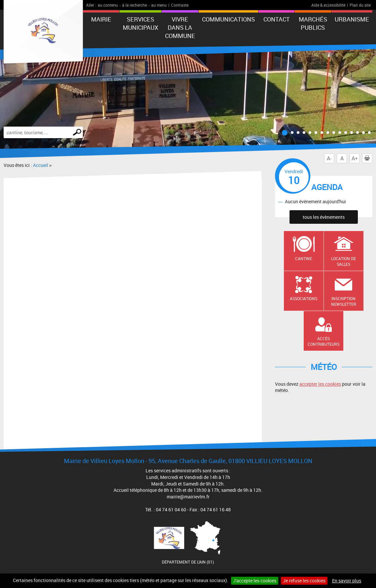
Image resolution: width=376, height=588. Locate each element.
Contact (277, 19)
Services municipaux (140, 23)
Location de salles (343, 261)
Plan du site (360, 5)
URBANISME (352, 19)
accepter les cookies (320, 384)
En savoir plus (347, 581)
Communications (228, 19)
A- (329, 158)
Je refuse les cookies (304, 581)
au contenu (108, 5)
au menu (159, 5)
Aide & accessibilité (328, 5)
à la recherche (135, 5)
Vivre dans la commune (180, 27)
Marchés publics (313, 23)
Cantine (304, 258)
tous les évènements (324, 217)
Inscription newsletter (344, 301)
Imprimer (368, 158)
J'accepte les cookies (255, 581)
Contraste (180, 5)
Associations (304, 298)
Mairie (101, 19)
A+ (355, 158)
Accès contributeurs (324, 341)
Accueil (41, 165)
